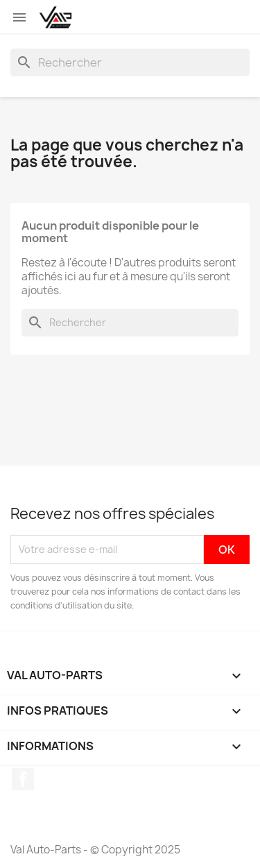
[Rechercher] (130, 62)
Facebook (23, 779)
